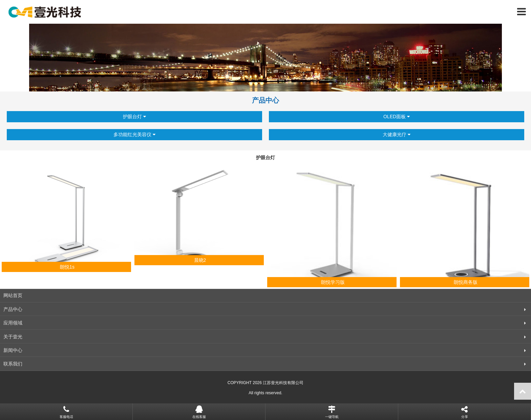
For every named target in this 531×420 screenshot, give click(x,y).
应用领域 (13, 323)
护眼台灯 (134, 117)
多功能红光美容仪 (134, 135)
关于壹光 (13, 337)
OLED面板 (397, 117)
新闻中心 (13, 350)
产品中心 (13, 309)
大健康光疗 (397, 135)
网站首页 (13, 295)
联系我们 (13, 364)
